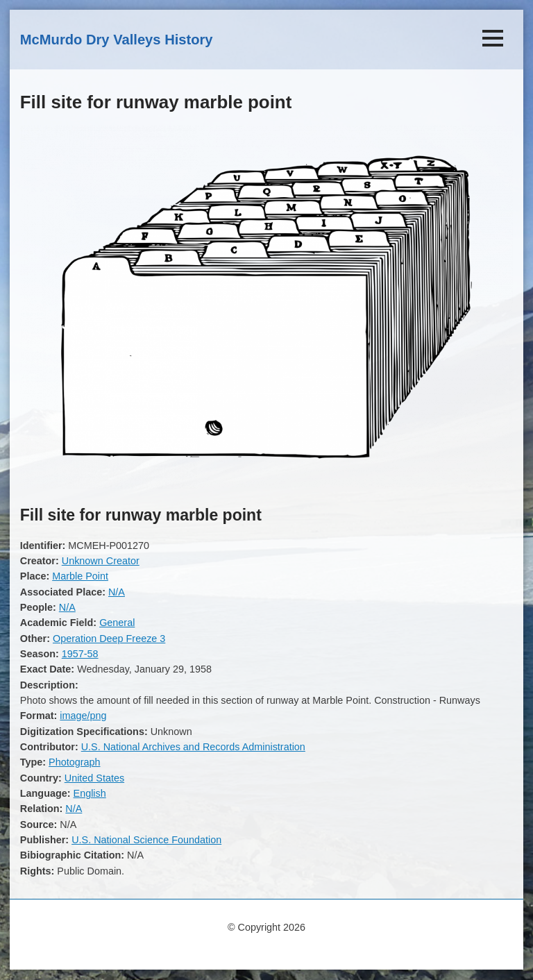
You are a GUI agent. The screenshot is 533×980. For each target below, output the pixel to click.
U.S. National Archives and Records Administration (193, 747)
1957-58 (80, 654)
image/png (83, 716)
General (117, 623)
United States (94, 778)
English (90, 793)
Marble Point (80, 576)
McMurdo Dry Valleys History (117, 40)
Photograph (74, 762)
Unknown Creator (101, 561)
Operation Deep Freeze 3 (109, 639)
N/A (117, 592)
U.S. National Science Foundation (146, 840)
